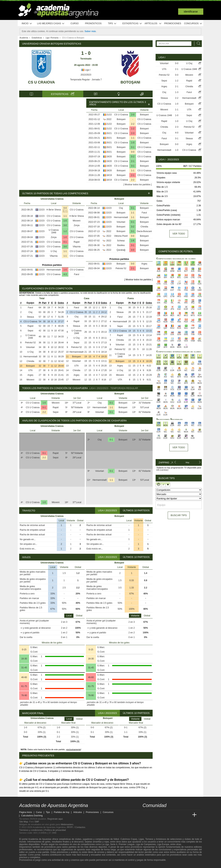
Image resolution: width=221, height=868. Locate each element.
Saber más (90, 31)
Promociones (173, 23)
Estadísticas (132, 24)
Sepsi (30, 331)
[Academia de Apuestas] (173, 815)
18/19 (109, 175)
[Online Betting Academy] (167, 815)
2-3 (133, 133)
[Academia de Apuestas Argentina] (146, 815)
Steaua (30, 317)
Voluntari (121, 222)
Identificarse (191, 12)
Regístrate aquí (55, 819)
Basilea (121, 245)
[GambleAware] (29, 865)
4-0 (133, 250)
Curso (75, 23)
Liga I (86, 70)
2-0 (133, 115)
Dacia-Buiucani (144, 231)
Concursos (193, 24)
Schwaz (121, 241)
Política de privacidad (55, 830)
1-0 (133, 143)
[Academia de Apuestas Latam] (181, 815)
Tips (112, 24)
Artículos (153, 24)
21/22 (109, 115)
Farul (76, 274)
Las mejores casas (51, 24)
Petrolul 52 (121, 268)
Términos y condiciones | (32, 830)
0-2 (133, 157)
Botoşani (130, 82)
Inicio (27, 24)
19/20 (109, 157)
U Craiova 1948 (54, 231)
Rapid (76, 242)
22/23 (42, 210)
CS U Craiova (41, 82)
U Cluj (54, 251)
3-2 (133, 227)
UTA (30, 370)
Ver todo (179, 234)
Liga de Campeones (146, 844)
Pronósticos (93, 23)
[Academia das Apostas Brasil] (160, 815)
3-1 (133, 166)
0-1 (133, 147)
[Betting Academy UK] (187, 815)
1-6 (133, 241)
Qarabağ (121, 250)
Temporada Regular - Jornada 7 (86, 80)
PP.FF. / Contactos (76, 827)
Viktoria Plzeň (121, 236)
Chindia (144, 227)
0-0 (133, 152)
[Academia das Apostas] (153, 815)
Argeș (144, 264)
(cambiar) (164, 470)
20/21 (109, 133)
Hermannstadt (54, 270)
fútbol (116, 839)
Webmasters (67, 825)
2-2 (133, 124)
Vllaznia (77, 247)
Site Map (24, 822)
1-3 (177, 92)
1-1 (133, 138)
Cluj (121, 208)
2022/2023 (86, 75)
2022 (109, 119)
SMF (37, 822)
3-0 (65, 225)
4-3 (65, 274)
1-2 (133, 129)
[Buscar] (198, 44)
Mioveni (76, 221)
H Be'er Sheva (54, 210)
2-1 (133, 161)
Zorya (77, 225)
